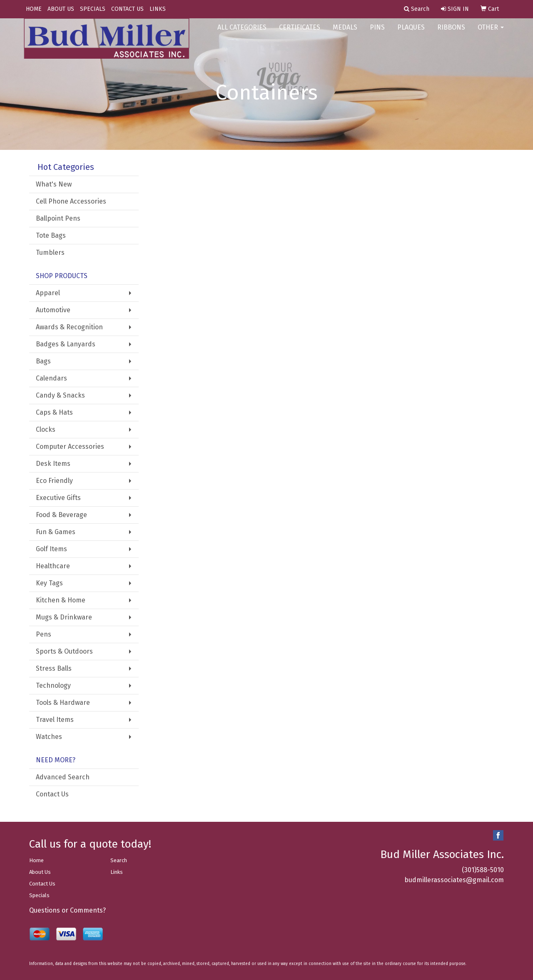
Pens (44, 634)
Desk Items (53, 464)
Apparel (48, 293)
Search (119, 860)
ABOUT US (61, 9)
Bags (43, 361)
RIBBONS (451, 33)
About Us (40, 872)
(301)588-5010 (483, 870)
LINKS (158, 9)
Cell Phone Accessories (71, 201)
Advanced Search (63, 777)
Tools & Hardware (63, 703)
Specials (39, 895)
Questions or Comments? (67, 910)
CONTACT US (127, 9)
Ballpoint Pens (58, 218)
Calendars (51, 378)
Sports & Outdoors (64, 651)
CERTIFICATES (300, 33)
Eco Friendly (54, 481)
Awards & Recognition (69, 327)
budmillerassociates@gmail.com (454, 880)
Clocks (46, 429)
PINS (377, 33)
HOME (34, 9)
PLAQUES (411, 33)
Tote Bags (51, 235)
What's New (54, 184)
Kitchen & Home (61, 600)
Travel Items (55, 720)
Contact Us (52, 794)
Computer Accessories (70, 446)
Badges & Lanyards (66, 344)
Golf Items (51, 549)
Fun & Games (56, 532)
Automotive (53, 310)
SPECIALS (93, 9)
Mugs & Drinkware (64, 617)
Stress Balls (54, 668)
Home (36, 860)
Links (117, 872)
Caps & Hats (54, 412)
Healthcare (53, 566)
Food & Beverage (61, 515)
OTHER (491, 33)
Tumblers (50, 252)
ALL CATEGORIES (242, 33)
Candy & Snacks (60, 395)
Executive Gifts (58, 498)
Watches (49, 737)
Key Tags (49, 583)
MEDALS (345, 33)
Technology (53, 685)
